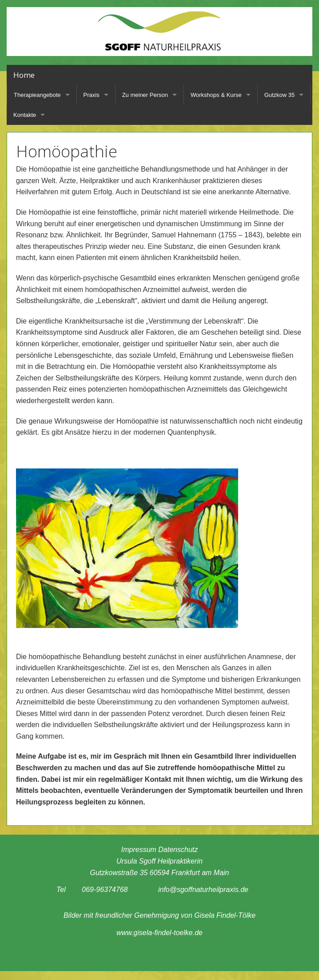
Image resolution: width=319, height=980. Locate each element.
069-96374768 (105, 890)
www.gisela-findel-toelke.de (159, 933)
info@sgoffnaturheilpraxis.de (203, 890)
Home (24, 75)
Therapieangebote (37, 95)
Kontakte (25, 115)
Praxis (92, 95)
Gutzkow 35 (280, 95)
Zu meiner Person (145, 95)
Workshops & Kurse (216, 95)
